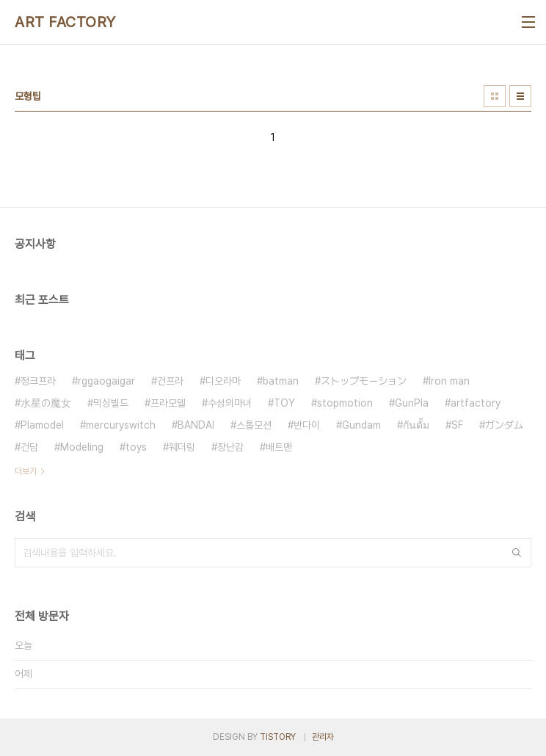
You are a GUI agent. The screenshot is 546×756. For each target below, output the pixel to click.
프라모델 (168, 403)
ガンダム (504, 425)
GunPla (412, 403)
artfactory (476, 403)
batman (281, 381)
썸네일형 (495, 96)
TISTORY (278, 737)
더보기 (26, 471)
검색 (517, 553)
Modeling (82, 447)
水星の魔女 (46, 403)
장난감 (230, 447)
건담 (29, 447)
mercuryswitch (121, 425)
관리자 (323, 737)
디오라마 (223, 381)
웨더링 (182, 447)
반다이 (307, 425)
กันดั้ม (416, 425)
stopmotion (345, 403)
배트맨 (279, 447)
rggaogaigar (106, 381)
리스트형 (520, 96)
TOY (284, 403)
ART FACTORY (65, 22)
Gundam (361, 425)
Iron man (449, 381)
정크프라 (38, 381)
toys (136, 447)
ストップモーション (364, 381)
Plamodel (42, 425)
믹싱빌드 (111, 403)
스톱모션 (254, 425)
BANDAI (196, 425)
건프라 (170, 381)
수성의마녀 (230, 403)
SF (457, 425)
